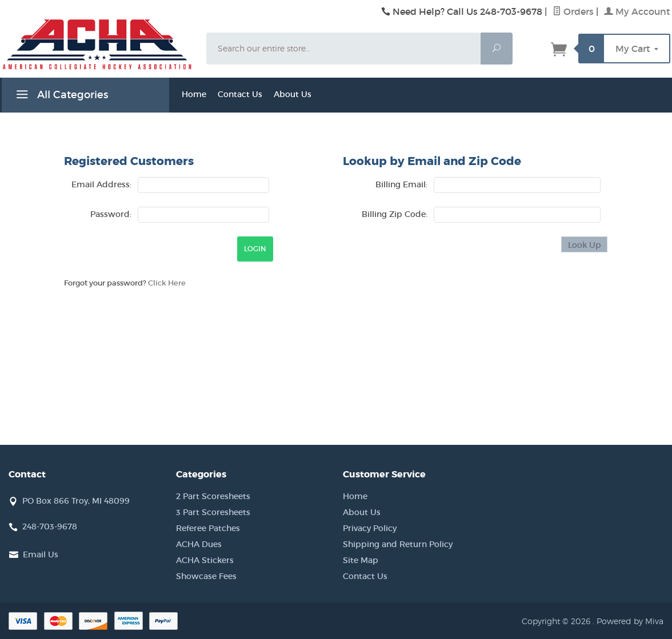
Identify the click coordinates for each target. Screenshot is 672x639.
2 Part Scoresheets (213, 496)
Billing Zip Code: (395, 214)
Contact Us (240, 94)
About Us (293, 94)
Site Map (361, 560)
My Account (637, 11)
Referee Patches (208, 528)
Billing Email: (401, 184)
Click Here (167, 283)
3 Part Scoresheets (213, 512)
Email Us (41, 554)
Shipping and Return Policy (398, 544)
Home (194, 94)
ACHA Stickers (205, 560)
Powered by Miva (630, 621)
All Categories (61, 97)
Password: (111, 214)
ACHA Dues (199, 544)
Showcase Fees (206, 576)
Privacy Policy (370, 528)
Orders (573, 11)
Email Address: (101, 184)
